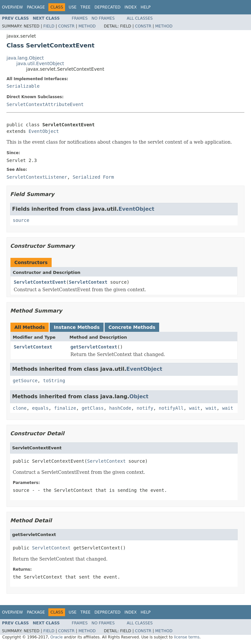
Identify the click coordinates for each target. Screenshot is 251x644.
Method (87, 26)
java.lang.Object (25, 58)
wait (195, 408)
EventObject (44, 131)
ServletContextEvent (40, 282)
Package (36, 7)
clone (20, 408)
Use (73, 7)
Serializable (23, 86)
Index (131, 7)
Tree (85, 7)
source (21, 220)
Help (146, 7)
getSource (25, 381)
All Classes (140, 18)
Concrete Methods (132, 327)
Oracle (57, 637)
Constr (66, 26)
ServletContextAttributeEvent (45, 104)
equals (40, 408)
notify (145, 408)
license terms (187, 637)
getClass (93, 408)
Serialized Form (93, 177)
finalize (65, 408)
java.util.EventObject (40, 63)
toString (54, 381)
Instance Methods (76, 327)
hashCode (120, 408)
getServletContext (94, 347)
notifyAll (171, 408)
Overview (12, 7)
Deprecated (108, 7)
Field (49, 26)
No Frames (103, 18)
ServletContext (88, 282)
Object (139, 396)
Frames (80, 18)
